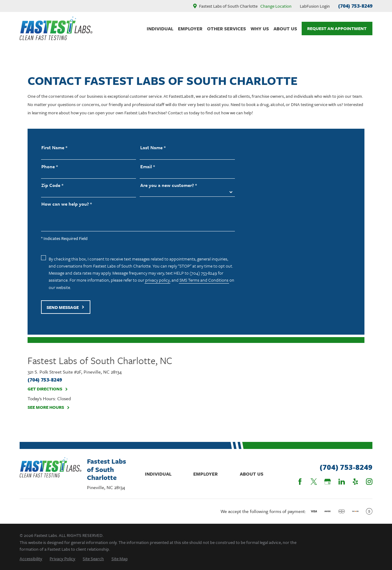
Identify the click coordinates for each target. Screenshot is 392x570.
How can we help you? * (67, 204)
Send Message (66, 307)
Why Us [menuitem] (260, 28)
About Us (252, 474)
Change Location (276, 6)
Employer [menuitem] (190, 28)
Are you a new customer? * (169, 185)
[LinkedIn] (342, 482)
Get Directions (48, 389)
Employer (205, 474)
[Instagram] (369, 482)
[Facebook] (300, 482)
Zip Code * (52, 185)
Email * (148, 167)
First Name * (54, 148)
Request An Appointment (337, 28)
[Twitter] (314, 482)
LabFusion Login (315, 6)
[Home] (56, 28)
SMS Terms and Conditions (204, 280)
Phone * (50, 167)
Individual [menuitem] (160, 28)
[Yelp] (355, 482)
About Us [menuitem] (285, 28)
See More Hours (49, 407)
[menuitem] (31, 559)
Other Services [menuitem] (226, 28)
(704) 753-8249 (355, 6)
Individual (158, 474)
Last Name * (153, 148)
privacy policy (157, 280)
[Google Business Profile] (328, 482)
